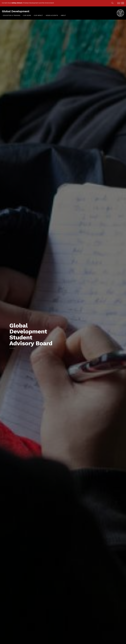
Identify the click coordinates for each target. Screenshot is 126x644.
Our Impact (38, 15)
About (63, 15)
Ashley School (17, 3)
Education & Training (12, 15)
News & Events (52, 15)
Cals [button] (119, 3)
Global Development (16, 11)
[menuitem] (11, 15)
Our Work (27, 15)
